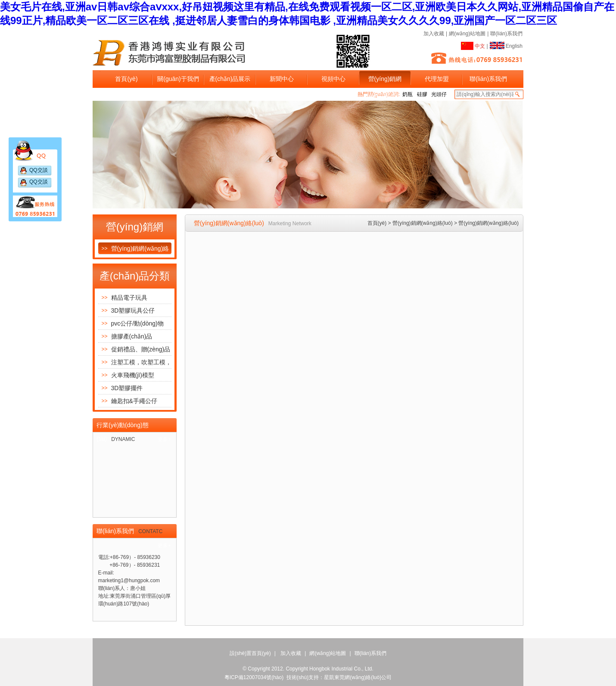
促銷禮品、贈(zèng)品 (134, 349)
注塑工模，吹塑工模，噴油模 (135, 362)
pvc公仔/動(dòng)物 (131, 323)
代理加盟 (437, 79)
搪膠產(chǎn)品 (125, 336)
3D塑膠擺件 (121, 388)
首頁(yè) (126, 79)
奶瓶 (408, 94)
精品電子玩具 (123, 297)
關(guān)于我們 (178, 79)
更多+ (164, 439)
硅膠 (422, 94)
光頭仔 (439, 94)
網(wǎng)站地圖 (467, 34)
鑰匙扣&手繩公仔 (128, 401)
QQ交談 (39, 170)
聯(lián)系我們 (506, 34)
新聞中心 (282, 79)
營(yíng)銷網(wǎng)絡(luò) (385, 82)
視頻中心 (333, 79)
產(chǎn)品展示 (230, 79)
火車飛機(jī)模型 (126, 375)
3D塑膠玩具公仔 (127, 310)
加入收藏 (434, 34)
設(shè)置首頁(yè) (250, 653)
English (506, 45)
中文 (473, 45)
